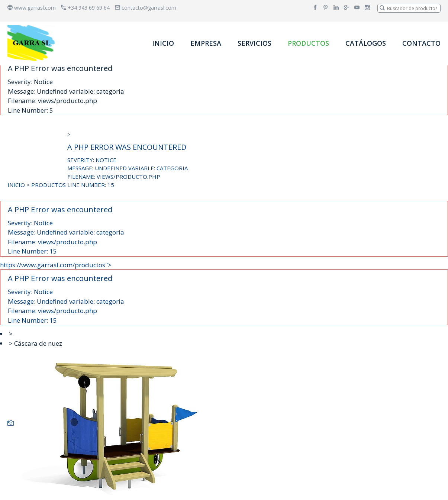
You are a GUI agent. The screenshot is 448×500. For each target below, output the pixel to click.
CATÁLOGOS (366, 43)
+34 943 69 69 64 (85, 8)
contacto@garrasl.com (146, 8)
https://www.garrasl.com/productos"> (224, 293)
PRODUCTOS (308, 43)
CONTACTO (421, 43)
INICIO (163, 43)
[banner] (33, 43)
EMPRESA (206, 43)
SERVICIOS (254, 43)
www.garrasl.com (32, 8)
